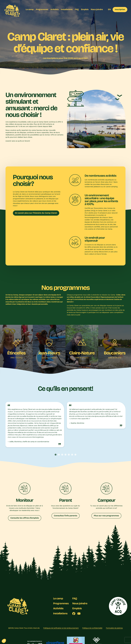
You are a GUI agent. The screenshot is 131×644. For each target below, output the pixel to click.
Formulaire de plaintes (114, 628)
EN (109, 9)
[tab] (56, 455)
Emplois (85, 9)
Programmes (42, 9)
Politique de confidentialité (92, 628)
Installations (67, 9)
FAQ (77, 9)
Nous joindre (97, 9)
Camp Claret (19, 628)
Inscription (120, 9)
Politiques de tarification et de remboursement (61, 628)
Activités (55, 9)
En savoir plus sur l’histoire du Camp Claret (36, 213)
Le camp (30, 9)
